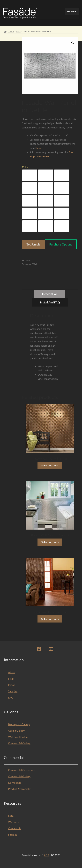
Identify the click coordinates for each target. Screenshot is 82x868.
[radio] (30, 175)
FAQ (11, 697)
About (12, 672)
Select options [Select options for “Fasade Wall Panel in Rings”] (50, 465)
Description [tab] (50, 294)
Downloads (15, 783)
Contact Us (15, 828)
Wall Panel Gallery (18, 737)
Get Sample (33, 244)
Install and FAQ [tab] (50, 302)
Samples (13, 691)
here (39, 148)
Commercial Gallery (19, 743)
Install (12, 685)
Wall (18, 32)
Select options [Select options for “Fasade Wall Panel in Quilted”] (50, 542)
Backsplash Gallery (19, 724)
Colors (26, 167)
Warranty (13, 822)
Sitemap (13, 835)
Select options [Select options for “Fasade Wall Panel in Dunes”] (50, 619)
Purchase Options (61, 244)
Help (11, 679)
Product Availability (19, 789)
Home (11, 32)
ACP (46, 855)
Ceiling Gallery (16, 731)
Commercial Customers (21, 770)
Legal (11, 816)
